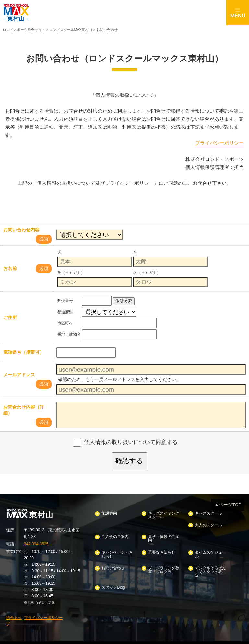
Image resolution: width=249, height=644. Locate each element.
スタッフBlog (113, 583)
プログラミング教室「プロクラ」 (163, 566)
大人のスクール (208, 524)
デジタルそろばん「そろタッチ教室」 (210, 568)
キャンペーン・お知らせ (117, 552)
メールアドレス (19, 375)
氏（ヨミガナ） (71, 272)
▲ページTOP (229, 504)
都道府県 (65, 312)
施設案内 (109, 512)
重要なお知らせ (161, 550)
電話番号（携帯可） (24, 352)
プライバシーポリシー (219, 143)
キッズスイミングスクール (163, 514)
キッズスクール (208, 512)
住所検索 (124, 301)
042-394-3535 (36, 543)
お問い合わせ (113, 565)
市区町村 (65, 323)
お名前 (10, 268)
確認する (129, 460)
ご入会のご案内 (115, 535)
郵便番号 (65, 300)
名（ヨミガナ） (147, 272)
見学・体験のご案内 (163, 537)
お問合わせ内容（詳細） (24, 410)
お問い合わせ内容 (21, 230)
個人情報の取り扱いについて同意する (131, 442)
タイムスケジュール (210, 552)
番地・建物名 (69, 334)
